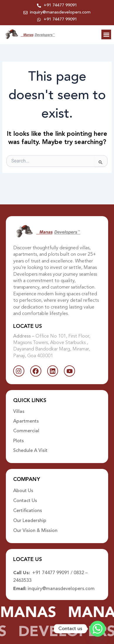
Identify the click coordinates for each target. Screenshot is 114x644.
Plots (18, 441)
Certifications (28, 511)
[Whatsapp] (98, 629)
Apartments (26, 421)
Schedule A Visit (30, 451)
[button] (106, 34)
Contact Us (25, 501)
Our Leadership (30, 521)
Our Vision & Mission (35, 531)
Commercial (26, 431)
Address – (24, 336)
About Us (23, 491)
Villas (19, 412)
